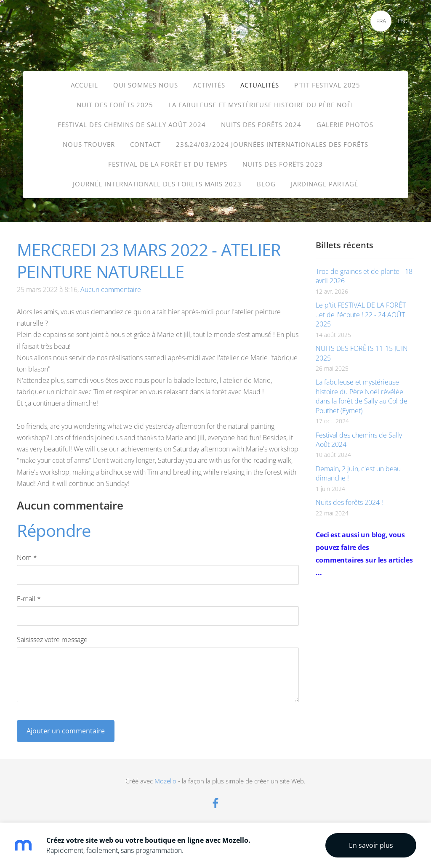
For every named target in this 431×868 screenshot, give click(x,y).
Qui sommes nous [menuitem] (146, 85)
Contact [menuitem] (145, 144)
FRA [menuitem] (381, 21)
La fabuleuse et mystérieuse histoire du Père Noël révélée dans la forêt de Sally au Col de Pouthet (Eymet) (362, 391)
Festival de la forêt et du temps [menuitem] (168, 164)
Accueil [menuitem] (84, 85)
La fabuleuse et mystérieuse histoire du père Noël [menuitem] (262, 105)
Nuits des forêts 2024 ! (349, 497)
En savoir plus (371, 845)
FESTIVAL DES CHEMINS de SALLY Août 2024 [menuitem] (132, 125)
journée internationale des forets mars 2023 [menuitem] (157, 184)
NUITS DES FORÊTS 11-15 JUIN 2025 (362, 348)
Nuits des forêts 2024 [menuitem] (261, 125)
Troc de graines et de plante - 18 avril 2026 (364, 271)
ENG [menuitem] (404, 21)
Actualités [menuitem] (260, 85)
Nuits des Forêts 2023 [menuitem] (283, 164)
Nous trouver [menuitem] (89, 144)
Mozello (165, 776)
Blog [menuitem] (266, 184)
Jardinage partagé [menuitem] (325, 184)
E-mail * (29, 594)
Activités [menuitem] (209, 85)
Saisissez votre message (52, 634)
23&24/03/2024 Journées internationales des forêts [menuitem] (272, 144)
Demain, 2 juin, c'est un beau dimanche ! (358, 468)
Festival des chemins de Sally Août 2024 (359, 435)
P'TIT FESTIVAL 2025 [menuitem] (327, 85)
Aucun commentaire (111, 284)
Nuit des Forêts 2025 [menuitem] (115, 105)
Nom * (27, 552)
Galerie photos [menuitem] (345, 125)
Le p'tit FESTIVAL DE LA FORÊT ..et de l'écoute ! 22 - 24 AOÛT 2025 (361, 309)
